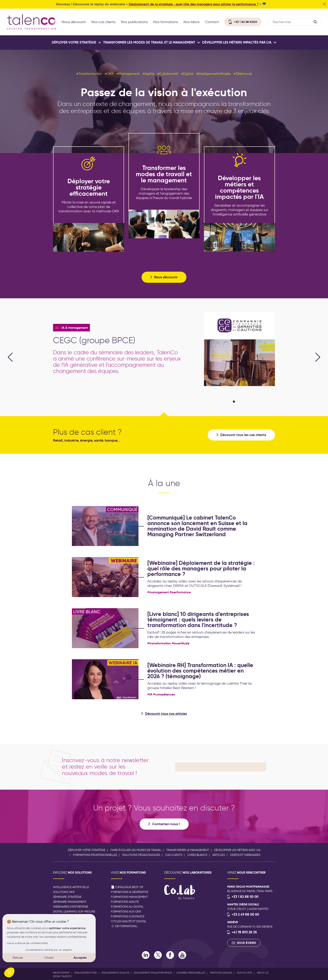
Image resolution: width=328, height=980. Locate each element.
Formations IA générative (130, 892)
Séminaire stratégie (67, 897)
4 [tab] (247, 402)
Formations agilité (125, 902)
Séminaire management (70, 902)
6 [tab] (256, 402)
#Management (128, 74)
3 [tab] (243, 402)
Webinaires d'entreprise (71, 907)
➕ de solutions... (66, 926)
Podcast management (69, 921)
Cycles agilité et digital (129, 921)
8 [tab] (265, 402)
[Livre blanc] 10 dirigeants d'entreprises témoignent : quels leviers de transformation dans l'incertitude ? (198, 620)
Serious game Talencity (70, 916)
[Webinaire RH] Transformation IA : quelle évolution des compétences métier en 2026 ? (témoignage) (200, 671)
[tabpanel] (164, 349)
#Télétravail (243, 74)
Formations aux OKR (126, 911)
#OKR (109, 74)
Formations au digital (127, 907)
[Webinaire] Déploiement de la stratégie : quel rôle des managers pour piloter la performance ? (201, 569)
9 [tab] (269, 402)
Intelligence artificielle (71, 887)
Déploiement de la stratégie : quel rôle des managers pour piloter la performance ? (194, 4)
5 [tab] (252, 402)
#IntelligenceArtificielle (213, 74)
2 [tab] (238, 402)
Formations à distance (128, 916)
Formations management (129, 897)
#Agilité (148, 74)
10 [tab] (274, 402)
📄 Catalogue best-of (127, 887)
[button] (9, 972)
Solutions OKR (64, 892)
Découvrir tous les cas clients (243, 435)
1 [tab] (234, 402)
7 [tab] (261, 402)
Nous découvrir (166, 277)
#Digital (187, 74)
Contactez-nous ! (166, 824)
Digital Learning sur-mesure (74, 911)
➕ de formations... (125, 926)
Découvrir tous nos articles (166, 714)
